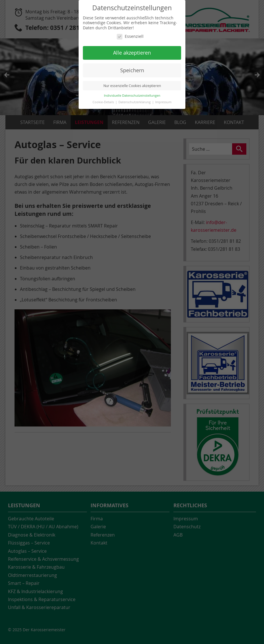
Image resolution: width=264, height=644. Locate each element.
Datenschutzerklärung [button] (135, 102)
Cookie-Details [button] (104, 102)
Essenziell (130, 36)
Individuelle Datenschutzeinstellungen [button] (132, 96)
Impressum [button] (163, 102)
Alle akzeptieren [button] (132, 53)
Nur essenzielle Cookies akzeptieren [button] (132, 86)
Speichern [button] (132, 70)
